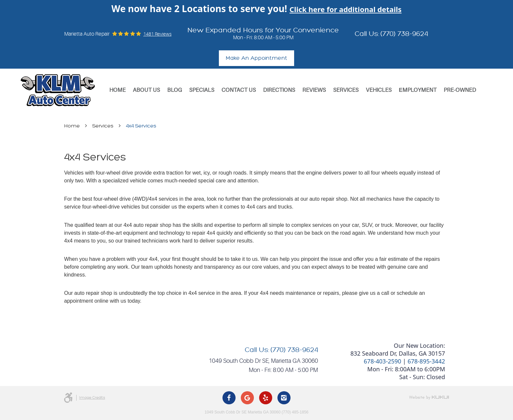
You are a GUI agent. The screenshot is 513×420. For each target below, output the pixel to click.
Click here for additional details (346, 9)
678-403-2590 (383, 361)
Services (346, 90)
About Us (146, 90)
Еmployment (418, 90)
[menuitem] (117, 90)
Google (247, 398)
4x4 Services (141, 126)
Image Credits (92, 398)
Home (117, 90)
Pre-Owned (460, 90)
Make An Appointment (256, 58)
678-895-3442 (426, 361)
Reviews (314, 90)
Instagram (284, 398)
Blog (175, 90)
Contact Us (239, 90)
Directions (279, 90)
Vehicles (379, 90)
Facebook (229, 398)
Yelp (266, 398)
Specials (202, 90)
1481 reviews (157, 34)
